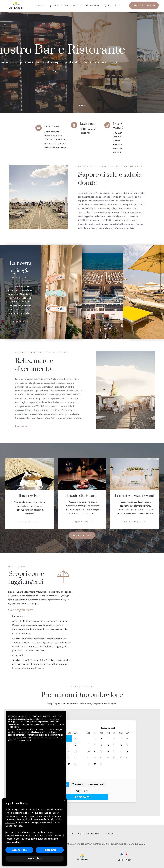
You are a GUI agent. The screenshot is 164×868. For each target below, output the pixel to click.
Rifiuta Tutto (50, 850)
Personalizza (35, 858)
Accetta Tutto (19, 850)
